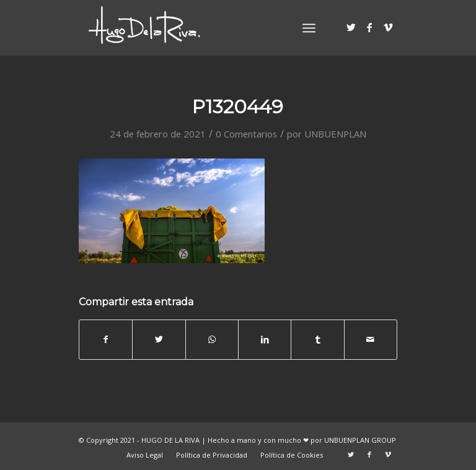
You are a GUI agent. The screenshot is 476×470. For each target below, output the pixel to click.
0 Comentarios (246, 134)
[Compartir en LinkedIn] (265, 339)
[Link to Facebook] (369, 27)
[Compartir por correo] (371, 339)
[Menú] (309, 28)
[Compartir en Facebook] (106, 339)
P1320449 (238, 107)
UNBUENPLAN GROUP (360, 440)
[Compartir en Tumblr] (317, 339)
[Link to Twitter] (351, 27)
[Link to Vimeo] (388, 27)
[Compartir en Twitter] (159, 339)
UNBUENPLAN (335, 134)
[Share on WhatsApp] (212, 339)
